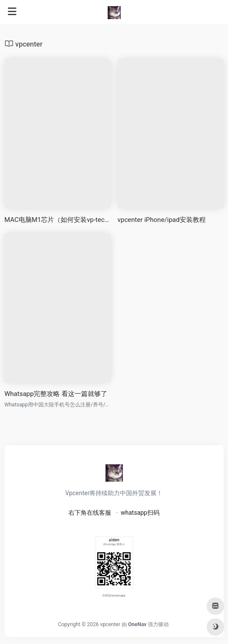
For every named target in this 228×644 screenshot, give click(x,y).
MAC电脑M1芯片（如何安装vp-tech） (58, 220)
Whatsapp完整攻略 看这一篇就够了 (56, 394)
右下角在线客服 (90, 513)
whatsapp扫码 (140, 513)
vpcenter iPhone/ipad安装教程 (162, 220)
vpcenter (110, 624)
